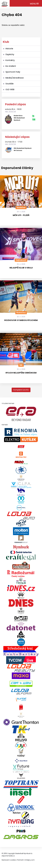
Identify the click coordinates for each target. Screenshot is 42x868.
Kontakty (10, 60)
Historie (9, 49)
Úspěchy (10, 54)
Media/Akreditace (15, 78)
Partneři (20, 860)
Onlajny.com (30, 860)
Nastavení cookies (9, 860)
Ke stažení (11, 66)
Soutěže (10, 84)
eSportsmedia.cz (8, 856)
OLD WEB (10, 89)
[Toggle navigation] (34, 3)
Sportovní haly (13, 72)
